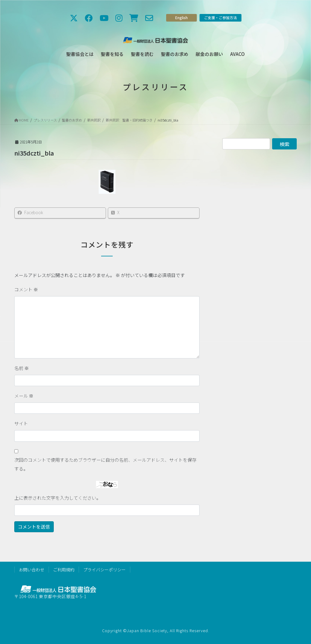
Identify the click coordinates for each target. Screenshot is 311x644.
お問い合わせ (32, 570)
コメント (26, 289)
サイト (21, 423)
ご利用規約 (64, 570)
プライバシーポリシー (104, 570)
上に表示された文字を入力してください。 (58, 498)
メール (24, 396)
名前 (22, 368)
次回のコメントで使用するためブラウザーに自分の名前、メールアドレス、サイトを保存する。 (105, 464)
